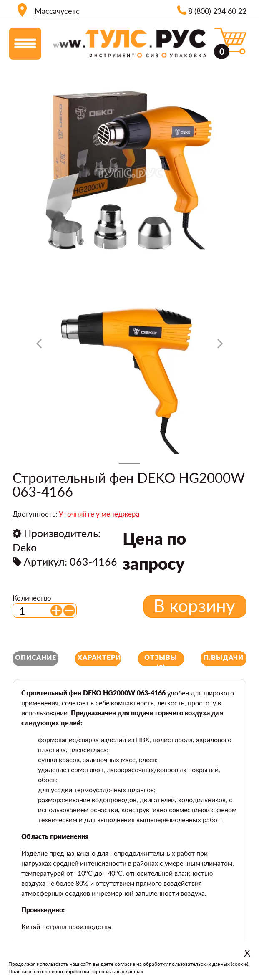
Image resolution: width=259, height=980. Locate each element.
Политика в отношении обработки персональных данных (76, 971)
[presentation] (39, 346)
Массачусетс (57, 11)
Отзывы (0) (161, 660)
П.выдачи (224, 657)
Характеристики (99, 657)
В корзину (194, 606)
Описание (36, 657)
